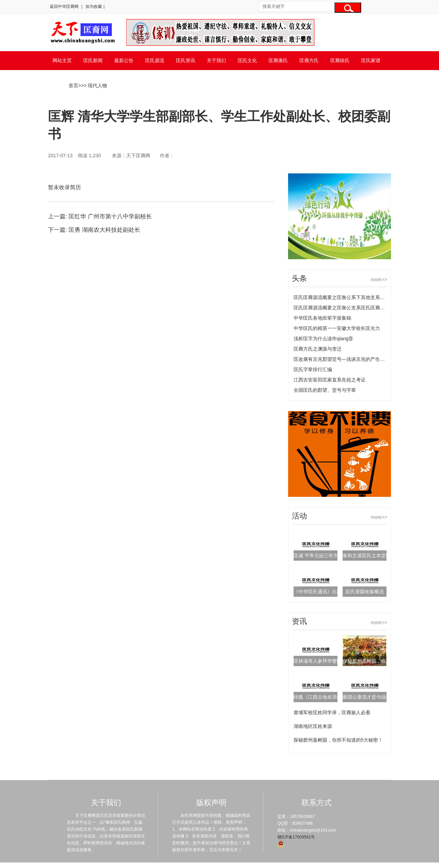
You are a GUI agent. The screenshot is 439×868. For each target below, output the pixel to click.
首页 (73, 85)
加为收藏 (94, 7)
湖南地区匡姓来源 (313, 726)
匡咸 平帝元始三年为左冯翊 (323, 556)
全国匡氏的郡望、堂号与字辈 (325, 390)
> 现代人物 (95, 85)
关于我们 (216, 60)
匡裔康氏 (278, 60)
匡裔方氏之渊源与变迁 (318, 349)
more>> (379, 279)
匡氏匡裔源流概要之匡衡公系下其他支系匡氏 (342, 297)
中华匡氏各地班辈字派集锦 (322, 318)
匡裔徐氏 (340, 60)
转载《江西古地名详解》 (320, 697)
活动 (299, 516)
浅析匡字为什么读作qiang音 (323, 339)
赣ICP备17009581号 (296, 837)
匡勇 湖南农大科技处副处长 (104, 230)
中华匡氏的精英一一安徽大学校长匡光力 (337, 328)
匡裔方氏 (309, 60)
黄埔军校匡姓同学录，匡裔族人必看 (332, 712)
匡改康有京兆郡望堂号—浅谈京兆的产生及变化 (344, 359)
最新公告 (124, 60)
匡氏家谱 (371, 60)
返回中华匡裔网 (64, 7)
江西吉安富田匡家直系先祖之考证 (330, 380)
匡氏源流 (155, 60)
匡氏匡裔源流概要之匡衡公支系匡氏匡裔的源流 (344, 308)
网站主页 (62, 60)
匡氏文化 (247, 60)
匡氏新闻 (93, 60)
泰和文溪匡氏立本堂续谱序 (371, 556)
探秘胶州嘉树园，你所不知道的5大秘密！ (338, 740)
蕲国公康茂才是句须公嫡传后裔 (376, 697)
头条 (299, 278)
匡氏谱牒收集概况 (365, 592)
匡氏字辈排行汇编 (313, 369)
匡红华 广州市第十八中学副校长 (110, 216)
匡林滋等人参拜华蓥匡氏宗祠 (325, 661)
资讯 (299, 621)
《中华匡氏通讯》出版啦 (320, 592)
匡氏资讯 (186, 60)
